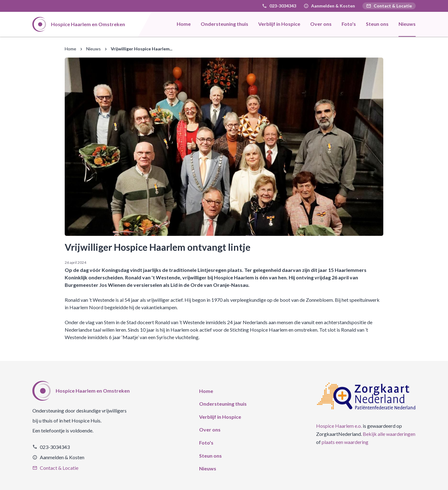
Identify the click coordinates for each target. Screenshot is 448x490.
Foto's (206, 443)
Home (70, 49)
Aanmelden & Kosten (333, 6)
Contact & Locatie (389, 6)
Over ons (210, 429)
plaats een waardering (345, 442)
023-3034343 (283, 6)
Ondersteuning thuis (223, 404)
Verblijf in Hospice (220, 417)
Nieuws (93, 49)
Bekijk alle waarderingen (389, 434)
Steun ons (210, 456)
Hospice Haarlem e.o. (339, 426)
